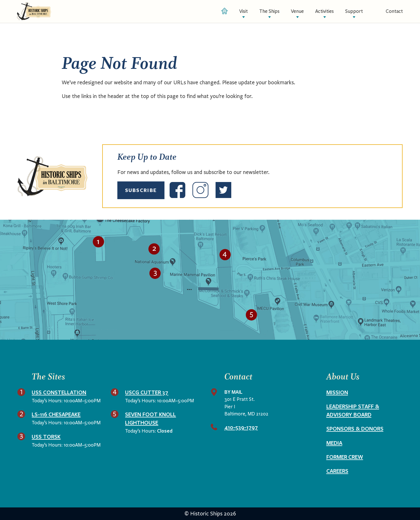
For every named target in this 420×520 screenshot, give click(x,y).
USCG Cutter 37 (147, 392)
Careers (337, 471)
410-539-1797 (241, 427)
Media (334, 443)
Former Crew (345, 457)
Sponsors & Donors (355, 429)
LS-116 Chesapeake (56, 414)
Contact (394, 11)
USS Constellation (59, 392)
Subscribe (141, 190)
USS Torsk (46, 437)
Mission (337, 392)
